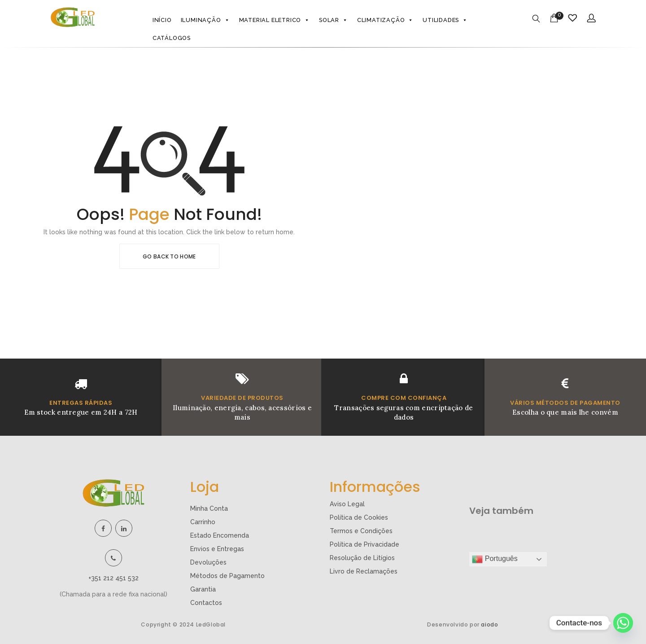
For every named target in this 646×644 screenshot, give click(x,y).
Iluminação (205, 20)
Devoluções (208, 562)
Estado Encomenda (220, 535)
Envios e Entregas (217, 549)
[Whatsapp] (623, 623)
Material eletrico (275, 20)
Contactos (206, 603)
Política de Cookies (359, 517)
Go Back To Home (169, 256)
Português (495, 559)
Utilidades (445, 20)
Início (162, 20)
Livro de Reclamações (364, 571)
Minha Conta (209, 508)
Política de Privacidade (364, 544)
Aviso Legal (347, 504)
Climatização (385, 20)
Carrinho (203, 522)
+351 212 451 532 (113, 578)
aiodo (489, 624)
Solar (334, 20)
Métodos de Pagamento (227, 576)
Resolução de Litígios (362, 558)
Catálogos (172, 38)
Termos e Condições (361, 531)
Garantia (203, 589)
